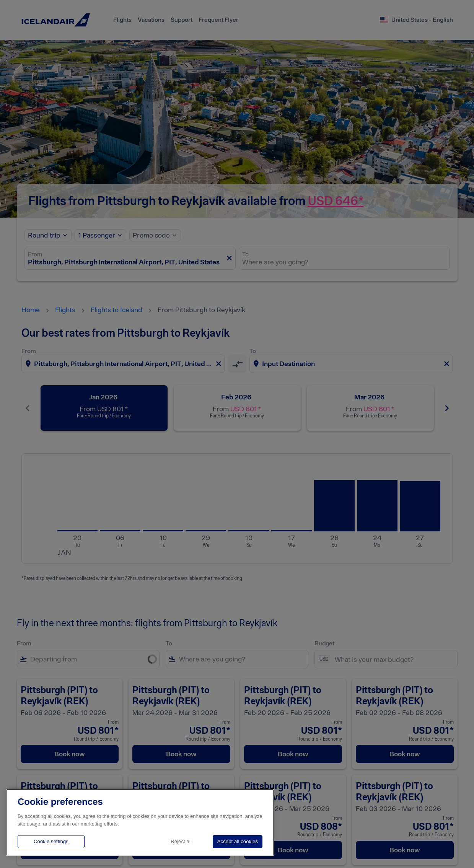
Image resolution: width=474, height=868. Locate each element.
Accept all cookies (238, 841)
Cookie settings (51, 841)
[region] (140, 822)
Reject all (181, 841)
